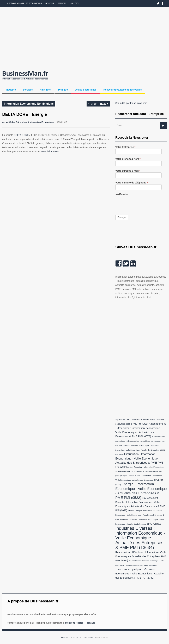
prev (92, 104)
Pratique (63, 90)
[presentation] (141, 203)
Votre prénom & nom (128, 159)
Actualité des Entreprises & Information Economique (28, 122)
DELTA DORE (21, 135)
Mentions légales (74, 623)
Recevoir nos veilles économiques (25, 3)
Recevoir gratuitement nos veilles (122, 90)
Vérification (122, 195)
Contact (91, 623)
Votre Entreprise (125, 147)
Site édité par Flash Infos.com (131, 103)
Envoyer (122, 217)
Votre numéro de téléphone (132, 183)
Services (62, 3)
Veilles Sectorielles (86, 90)
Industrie (50, 3)
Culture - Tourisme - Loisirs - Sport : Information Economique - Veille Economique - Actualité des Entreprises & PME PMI (140, 450)
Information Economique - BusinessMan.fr (78, 637)
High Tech (74, 3)
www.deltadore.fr (50, 152)
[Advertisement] (84, 38)
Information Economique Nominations (29, 104)
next (104, 104)
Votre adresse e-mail (128, 171)
